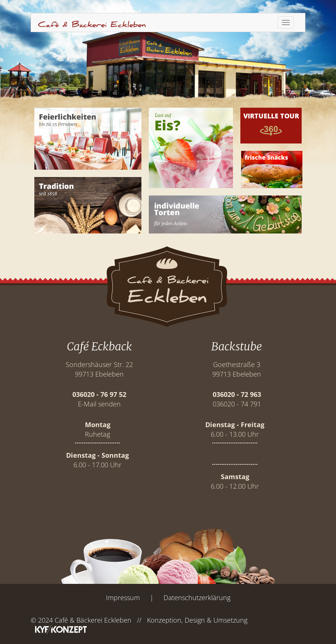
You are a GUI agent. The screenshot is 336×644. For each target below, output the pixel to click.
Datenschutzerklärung (197, 598)
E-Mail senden (99, 404)
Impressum (123, 598)
